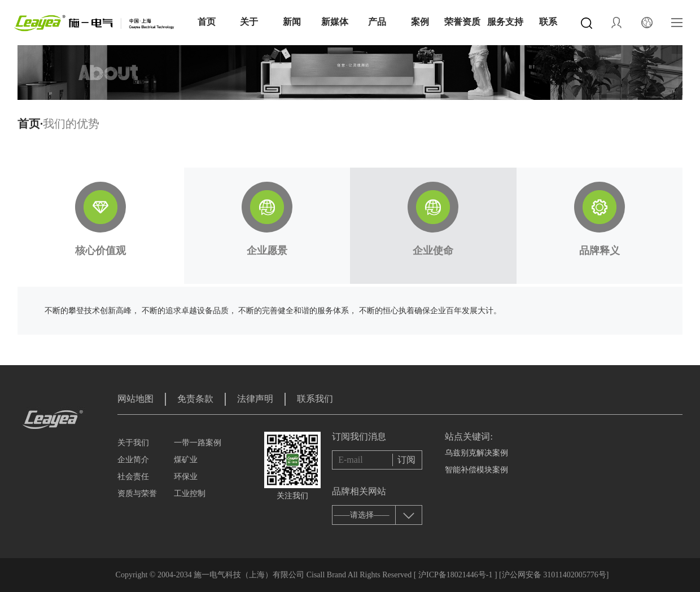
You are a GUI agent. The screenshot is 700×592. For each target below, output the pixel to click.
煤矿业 (186, 460)
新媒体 (335, 22)
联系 (548, 22)
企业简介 (133, 460)
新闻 (292, 22)
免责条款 (195, 399)
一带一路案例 (198, 443)
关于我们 (133, 443)
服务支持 (505, 22)
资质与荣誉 (137, 494)
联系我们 (315, 399)
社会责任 (133, 477)
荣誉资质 (462, 22)
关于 (249, 22)
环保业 (186, 477)
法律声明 (255, 399)
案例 (420, 22)
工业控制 (190, 494)
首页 (207, 22)
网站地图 (135, 399)
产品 (377, 22)
